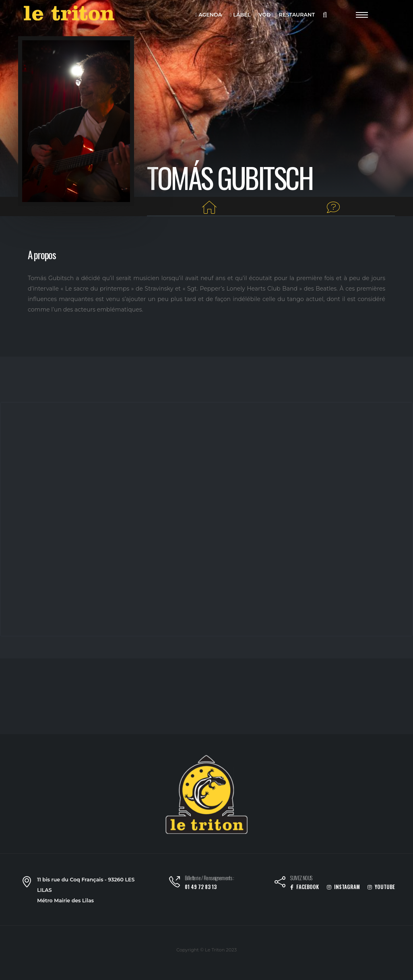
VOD (263, 15)
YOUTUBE (381, 887)
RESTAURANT (295, 15)
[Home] (210, 207)
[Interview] (333, 207)
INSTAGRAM (343, 887)
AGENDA (209, 15)
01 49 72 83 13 (201, 887)
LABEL (240, 15)
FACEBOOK (305, 887)
